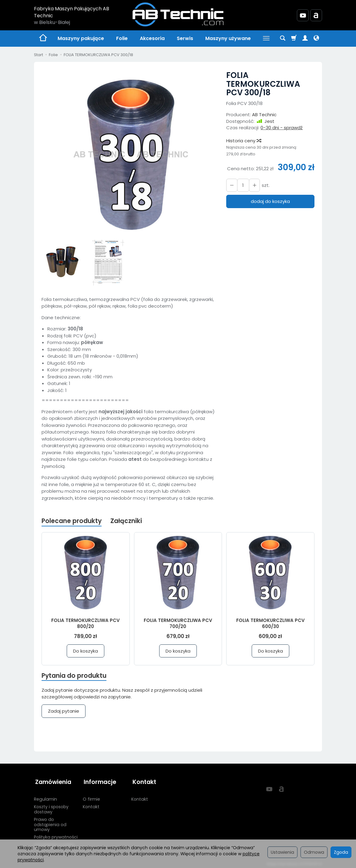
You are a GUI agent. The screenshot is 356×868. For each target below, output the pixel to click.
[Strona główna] (178, 14)
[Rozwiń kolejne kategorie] (266, 39)
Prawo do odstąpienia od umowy (50, 822)
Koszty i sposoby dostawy (51, 807)
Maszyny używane (228, 38)
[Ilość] (242, 185)
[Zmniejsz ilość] (253, 185)
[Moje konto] (305, 39)
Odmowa (314, 852)
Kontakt (91, 805)
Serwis (185, 38)
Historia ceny (243, 141)
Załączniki (127, 521)
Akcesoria (152, 38)
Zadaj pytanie (64, 712)
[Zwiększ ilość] (231, 185)
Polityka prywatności (56, 835)
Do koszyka (86, 651)
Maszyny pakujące (81, 38)
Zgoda (341, 852)
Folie (122, 38)
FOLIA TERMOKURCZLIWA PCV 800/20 (86, 623)
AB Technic (264, 115)
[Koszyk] (294, 39)
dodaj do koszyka (270, 201)
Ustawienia (282, 852)
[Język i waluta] (316, 39)
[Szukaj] (283, 39)
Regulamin (45, 797)
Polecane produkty (72, 521)
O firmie (91, 797)
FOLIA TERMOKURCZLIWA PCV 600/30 (270, 623)
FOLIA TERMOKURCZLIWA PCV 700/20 (178, 623)
